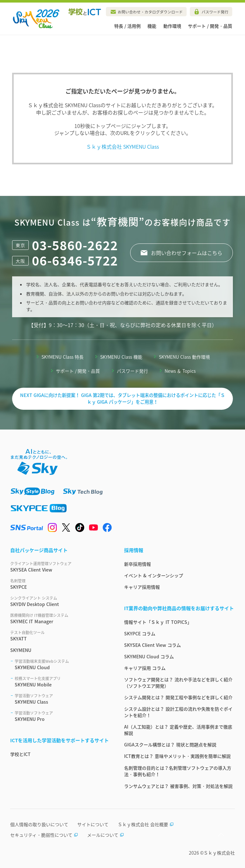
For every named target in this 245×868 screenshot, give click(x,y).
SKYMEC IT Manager (59, 618)
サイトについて (93, 824)
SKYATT (59, 636)
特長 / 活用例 (127, 26)
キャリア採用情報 (142, 587)
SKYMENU (21, 650)
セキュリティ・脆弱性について (44, 835)
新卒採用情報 (137, 564)
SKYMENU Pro (62, 716)
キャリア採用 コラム (145, 668)
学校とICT (20, 754)
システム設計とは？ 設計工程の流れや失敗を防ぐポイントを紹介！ (178, 712)
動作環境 (172, 26)
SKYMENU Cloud (62, 664)
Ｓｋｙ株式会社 (219, 853)
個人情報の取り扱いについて (39, 824)
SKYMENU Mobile (62, 682)
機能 (152, 26)
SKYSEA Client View (59, 567)
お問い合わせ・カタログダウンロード (150, 12)
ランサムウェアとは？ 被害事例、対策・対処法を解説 (178, 786)
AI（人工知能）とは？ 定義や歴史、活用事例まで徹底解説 (178, 730)
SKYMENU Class (62, 699)
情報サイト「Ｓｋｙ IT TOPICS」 (158, 622)
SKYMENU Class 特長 (63, 357)
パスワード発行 (215, 12)
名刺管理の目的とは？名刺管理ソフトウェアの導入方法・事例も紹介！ (178, 771)
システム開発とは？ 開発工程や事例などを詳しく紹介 (178, 697)
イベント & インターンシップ (154, 575)
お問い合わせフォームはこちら (187, 253)
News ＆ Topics (180, 371)
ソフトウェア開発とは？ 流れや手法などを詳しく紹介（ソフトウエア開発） (178, 683)
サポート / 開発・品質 (210, 26)
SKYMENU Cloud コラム (149, 656)
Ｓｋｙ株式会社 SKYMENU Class (123, 146)
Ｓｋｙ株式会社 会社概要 (146, 824)
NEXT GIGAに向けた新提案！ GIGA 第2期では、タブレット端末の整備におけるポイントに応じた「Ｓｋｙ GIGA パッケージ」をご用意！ (122, 399)
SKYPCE (59, 584)
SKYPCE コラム (140, 633)
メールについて (106, 835)
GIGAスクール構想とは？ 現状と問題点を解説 (170, 745)
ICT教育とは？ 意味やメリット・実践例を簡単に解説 (177, 756)
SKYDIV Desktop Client (59, 601)
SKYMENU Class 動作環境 (184, 357)
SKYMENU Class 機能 (121, 357)
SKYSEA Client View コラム (152, 645)
